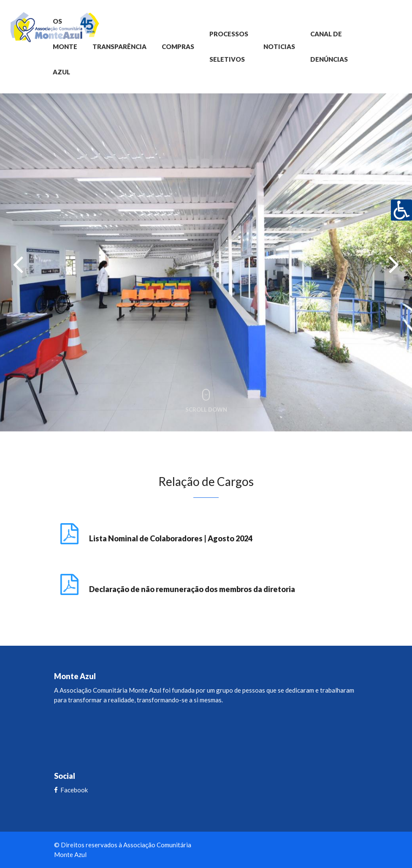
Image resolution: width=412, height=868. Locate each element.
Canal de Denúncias (329, 46)
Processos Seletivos (229, 46)
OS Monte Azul (65, 46)
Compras (178, 46)
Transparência (119, 46)
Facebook (71, 790)
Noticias (279, 46)
